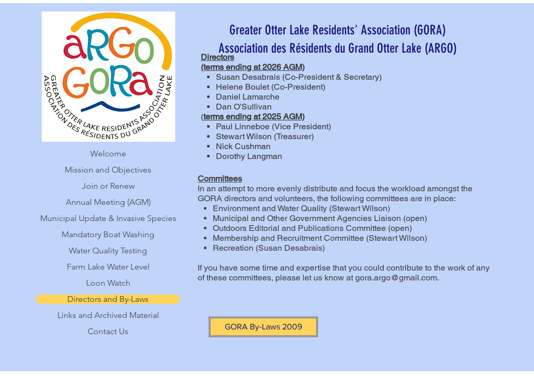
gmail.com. (419, 278)
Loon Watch (108, 283)
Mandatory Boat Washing (108, 235)
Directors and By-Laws (108, 299)
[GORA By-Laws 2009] (263, 327)
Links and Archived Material (108, 315)
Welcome (108, 154)
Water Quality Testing (108, 251)
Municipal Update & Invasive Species (108, 218)
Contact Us (108, 332)
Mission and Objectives (108, 170)
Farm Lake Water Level (108, 267)
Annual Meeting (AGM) (108, 202)
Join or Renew (108, 186)
